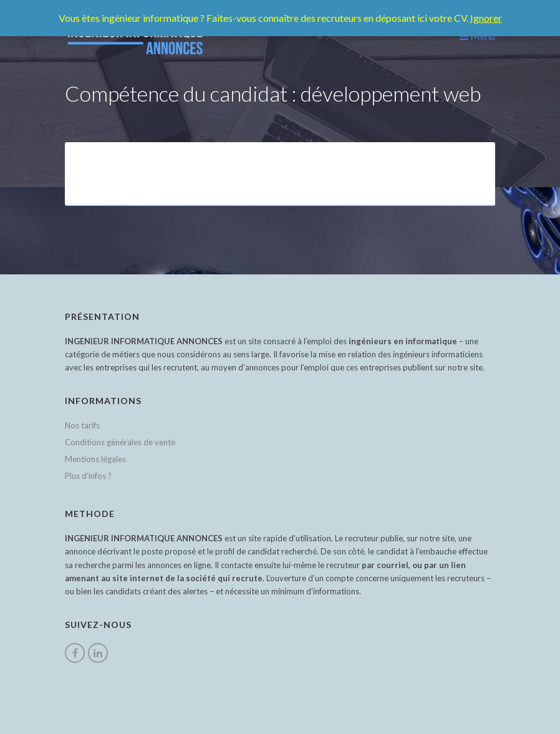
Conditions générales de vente (120, 442)
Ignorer (486, 18)
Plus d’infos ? (88, 476)
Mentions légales (95, 459)
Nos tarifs (82, 425)
